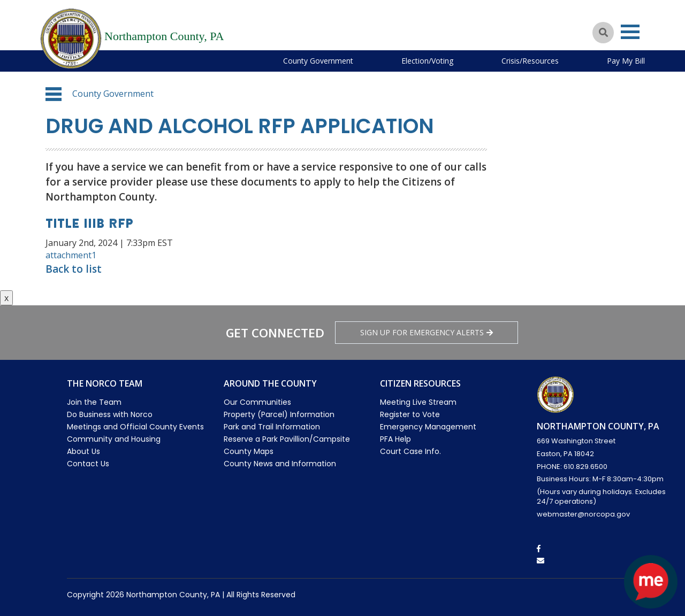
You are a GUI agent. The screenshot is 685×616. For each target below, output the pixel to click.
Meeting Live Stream (418, 402)
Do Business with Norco (110, 414)
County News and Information (280, 464)
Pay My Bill (626, 61)
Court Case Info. (410, 451)
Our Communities (257, 402)
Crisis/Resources (530, 61)
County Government (318, 61)
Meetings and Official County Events (135, 427)
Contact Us (88, 464)
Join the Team (94, 402)
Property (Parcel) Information (279, 414)
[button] (54, 94)
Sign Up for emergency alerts (427, 332)
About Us (83, 451)
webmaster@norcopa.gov (583, 514)
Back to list (74, 269)
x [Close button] (6, 298)
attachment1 (71, 255)
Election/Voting (427, 61)
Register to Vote (410, 414)
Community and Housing (114, 439)
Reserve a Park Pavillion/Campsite (287, 439)
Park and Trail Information (272, 427)
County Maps (249, 451)
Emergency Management (428, 427)
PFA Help (395, 439)
